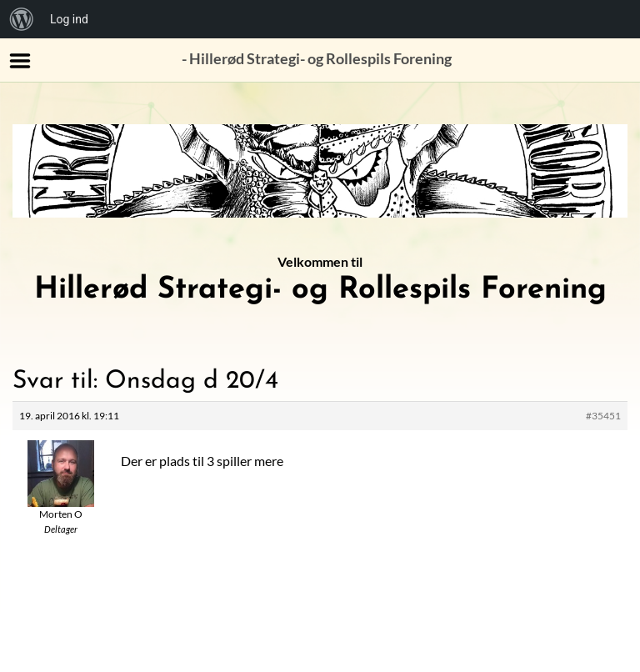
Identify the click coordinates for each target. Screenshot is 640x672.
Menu (20, 61)
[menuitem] (22, 19)
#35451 (603, 416)
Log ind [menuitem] (69, 19)
